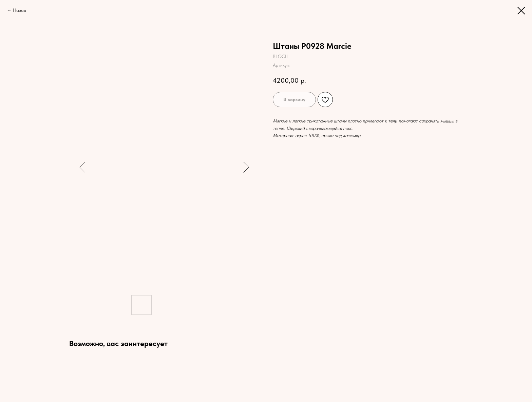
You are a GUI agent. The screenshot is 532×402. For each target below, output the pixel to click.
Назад (20, 10)
